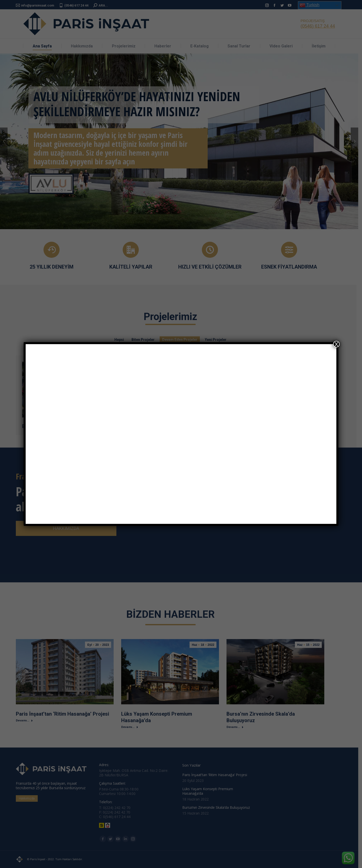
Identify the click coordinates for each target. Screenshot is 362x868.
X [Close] (336, 344)
